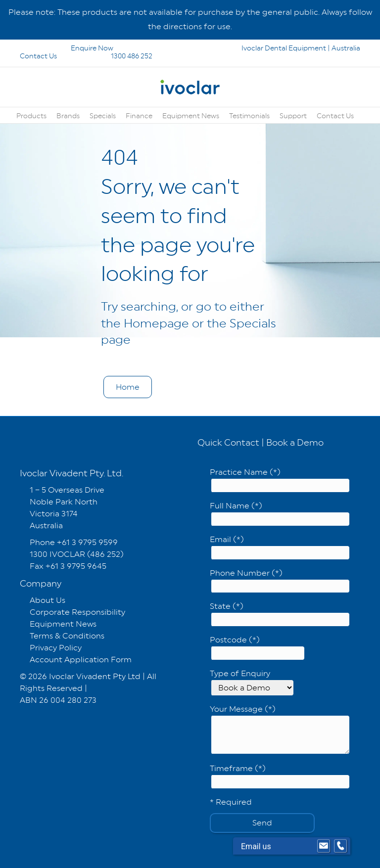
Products (31, 116)
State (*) (280, 614)
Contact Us (335, 116)
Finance (139, 116)
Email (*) (280, 547)
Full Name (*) (280, 514)
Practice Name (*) (280, 480)
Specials (103, 116)
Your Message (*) (280, 729)
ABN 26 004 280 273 (58, 700)
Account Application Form (81, 660)
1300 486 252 (119, 56)
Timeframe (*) (280, 776)
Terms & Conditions (67, 636)
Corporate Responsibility (77, 612)
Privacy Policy (56, 648)
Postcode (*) (257, 648)
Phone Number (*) (280, 581)
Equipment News (191, 116)
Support (293, 116)
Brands (68, 116)
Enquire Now (67, 48)
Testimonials (249, 116)
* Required (231, 802)
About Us (47, 600)
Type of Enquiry (252, 682)
